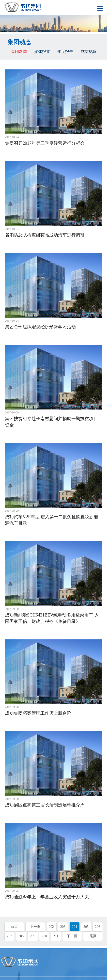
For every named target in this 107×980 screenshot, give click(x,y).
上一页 (35, 927)
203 (63, 927)
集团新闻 (19, 52)
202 (51, 927)
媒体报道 (42, 52)
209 (33, 936)
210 (44, 936)
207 (9, 936)
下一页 (72, 936)
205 (86, 927)
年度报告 (65, 52)
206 (98, 927)
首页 (14, 927)
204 (74, 927)
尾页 (93, 936)
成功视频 (88, 52)
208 (21, 936)
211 (56, 936)
